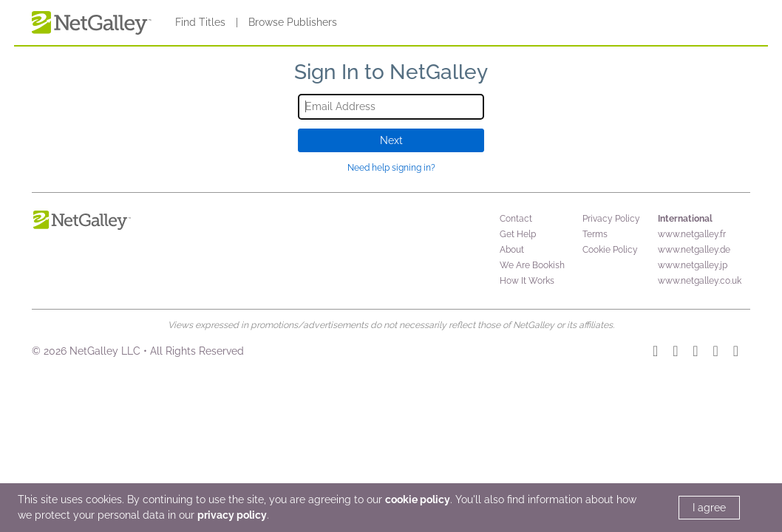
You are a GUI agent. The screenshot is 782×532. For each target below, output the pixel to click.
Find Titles (200, 22)
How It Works (527, 281)
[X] (736, 353)
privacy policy (232, 515)
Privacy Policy (611, 219)
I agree (709, 508)
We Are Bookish (532, 265)
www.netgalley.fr (692, 234)
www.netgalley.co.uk (700, 281)
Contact (516, 219)
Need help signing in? (391, 168)
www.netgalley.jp (693, 265)
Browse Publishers (293, 22)
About (512, 250)
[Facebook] (716, 353)
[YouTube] (695, 353)
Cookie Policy (610, 250)
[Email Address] (391, 107)
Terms (595, 234)
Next (391, 140)
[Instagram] (655, 353)
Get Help (518, 234)
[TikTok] (675, 353)
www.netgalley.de (694, 250)
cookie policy (418, 499)
